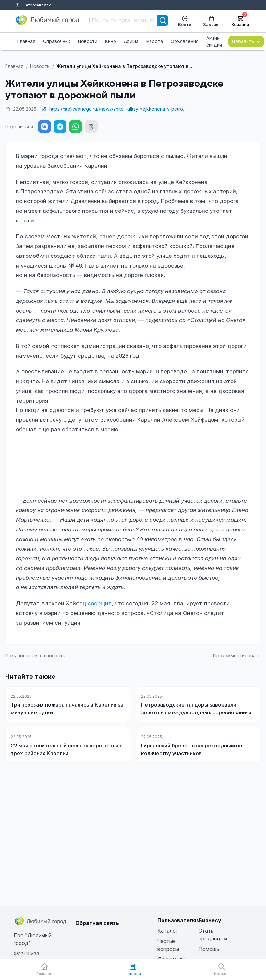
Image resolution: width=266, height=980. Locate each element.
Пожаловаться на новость (35, 656)
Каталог (168, 931)
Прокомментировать (237, 656)
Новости (88, 41)
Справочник (57, 41)
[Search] (163, 20)
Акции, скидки (214, 41)
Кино (111, 41)
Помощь (37, 13)
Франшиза (26, 953)
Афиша (131, 41)
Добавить (246, 41)
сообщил (100, 603)
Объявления (185, 41)
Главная (26, 41)
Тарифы (16, 13)
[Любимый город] (48, 20)
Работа (155, 41)
